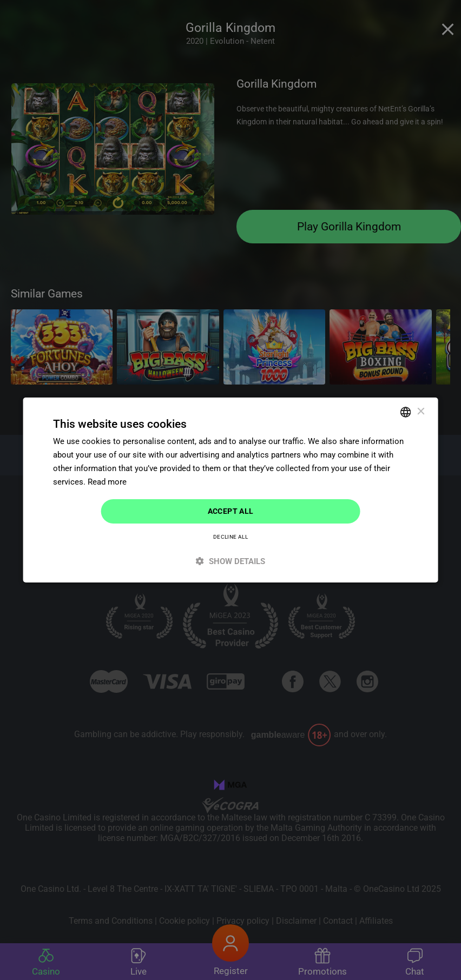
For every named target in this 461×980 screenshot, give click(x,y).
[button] (231, 561)
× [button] (420, 411)
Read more (107, 482)
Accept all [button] (231, 511)
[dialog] (230, 490)
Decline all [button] (230, 537)
